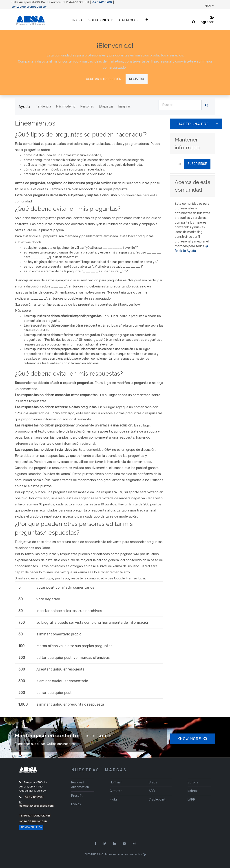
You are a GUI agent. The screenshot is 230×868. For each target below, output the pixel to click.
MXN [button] (208, 6)
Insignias (125, 107)
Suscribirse (197, 164)
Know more (193, 739)
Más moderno (66, 107)
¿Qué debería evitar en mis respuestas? (69, 374)
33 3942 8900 (102, 2)
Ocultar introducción (104, 79)
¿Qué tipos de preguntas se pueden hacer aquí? (81, 135)
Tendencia (43, 107)
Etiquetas (106, 107)
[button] (147, 19)
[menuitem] (77, 20)
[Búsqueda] (207, 105)
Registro (137, 79)
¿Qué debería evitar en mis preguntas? (68, 209)
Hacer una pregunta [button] (192, 124)
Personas (87, 107)
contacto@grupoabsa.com (30, 7)
